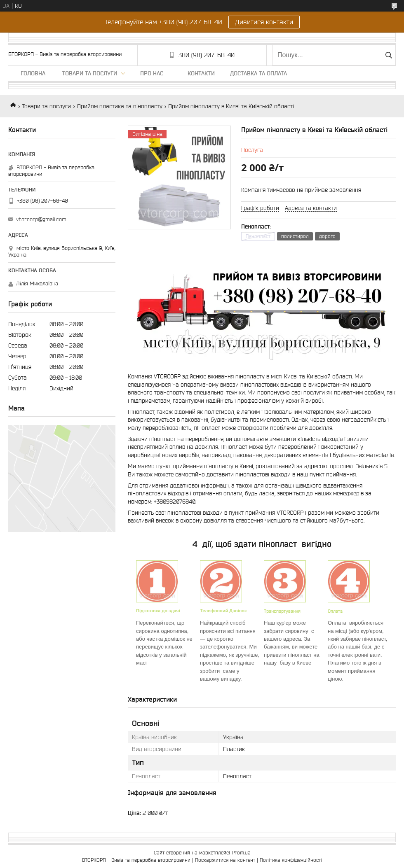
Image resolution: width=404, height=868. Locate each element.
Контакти (201, 73)
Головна (33, 73)
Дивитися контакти (264, 22)
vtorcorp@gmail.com (41, 219)
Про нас (152, 73)
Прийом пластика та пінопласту (120, 106)
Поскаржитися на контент (225, 860)
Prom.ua (241, 853)
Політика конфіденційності (291, 860)
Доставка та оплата (258, 73)
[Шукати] (389, 55)
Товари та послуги (89, 73)
